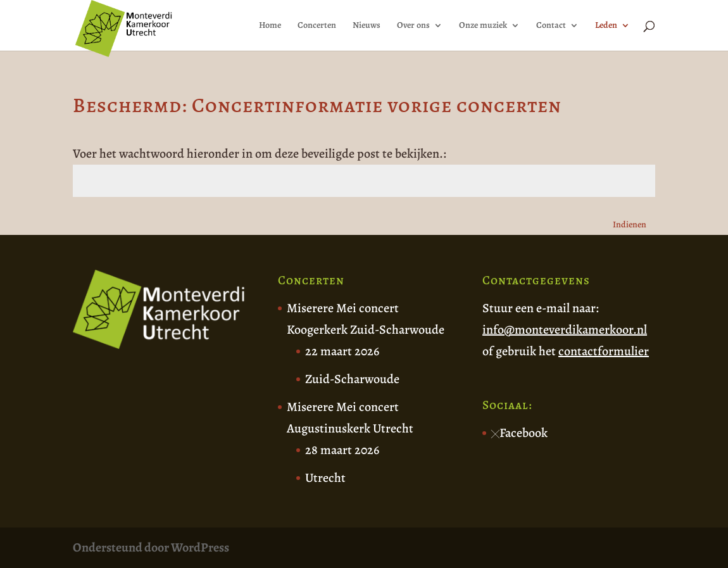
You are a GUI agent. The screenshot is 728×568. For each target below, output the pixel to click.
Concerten (317, 26)
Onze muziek (483, 26)
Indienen (630, 224)
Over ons (413, 26)
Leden (606, 26)
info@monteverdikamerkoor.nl (565, 330)
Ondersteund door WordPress (151, 547)
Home (270, 26)
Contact (551, 26)
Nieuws (367, 26)
